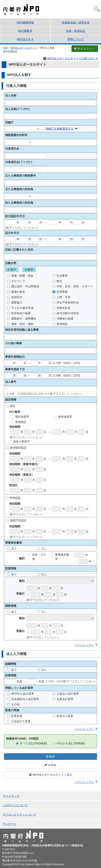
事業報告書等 (60, 557)
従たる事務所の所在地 (19, 203)
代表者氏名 (12, 149)
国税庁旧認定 (16, 520)
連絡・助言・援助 (20, 324)
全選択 (12, 270)
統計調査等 (25, 31)
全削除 (50, 765)
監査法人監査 (63, 716)
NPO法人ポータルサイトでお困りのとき (71, 58)
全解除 (29, 270)
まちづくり (16, 281)
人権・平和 (62, 297)
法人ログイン (85, 49)
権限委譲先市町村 (16, 135)
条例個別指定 (16, 448)
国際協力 (15, 302)
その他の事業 (14, 343)
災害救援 (60, 292)
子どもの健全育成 (20, 308)
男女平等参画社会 (66, 302)
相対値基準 (20, 417)
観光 (57, 281)
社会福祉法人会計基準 (23, 699)
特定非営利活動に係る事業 (22, 330)
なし (42, 548)
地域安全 (15, 297)
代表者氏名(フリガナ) (19, 162)
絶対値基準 (63, 417)
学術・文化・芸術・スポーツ (73, 286)
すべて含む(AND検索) (32, 743)
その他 (13, 704)
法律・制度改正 (76, 31)
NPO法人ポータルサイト (24, 48)
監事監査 (15, 716)
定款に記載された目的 (19, 250)
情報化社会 (62, 308)
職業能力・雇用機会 (22, 319)
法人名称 (11, 95)
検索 (50, 757)
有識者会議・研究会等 (76, 22)
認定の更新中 (20, 441)
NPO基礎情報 (25, 22)
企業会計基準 (63, 699)
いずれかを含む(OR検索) (68, 743)
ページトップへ (84, 645)
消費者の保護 (63, 319)
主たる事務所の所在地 (19, 189)
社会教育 (60, 276)
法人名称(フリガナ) (17, 109)
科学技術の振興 (19, 313)
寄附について (76, 39)
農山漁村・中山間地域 (23, 286)
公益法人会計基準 (66, 694)
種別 (22, 581)
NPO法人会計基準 (21, 694)
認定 (11, 406)
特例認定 (13, 498)
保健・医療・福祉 (20, 276)
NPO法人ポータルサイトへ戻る (50, 775)
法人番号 (11, 382)
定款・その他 (37, 557)
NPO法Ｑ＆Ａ (25, 39)
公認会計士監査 (19, 721)
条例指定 (60, 324)
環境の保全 (16, 292)
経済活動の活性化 (66, 313)
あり (12, 548)
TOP (5, 48)
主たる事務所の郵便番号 (21, 176)
